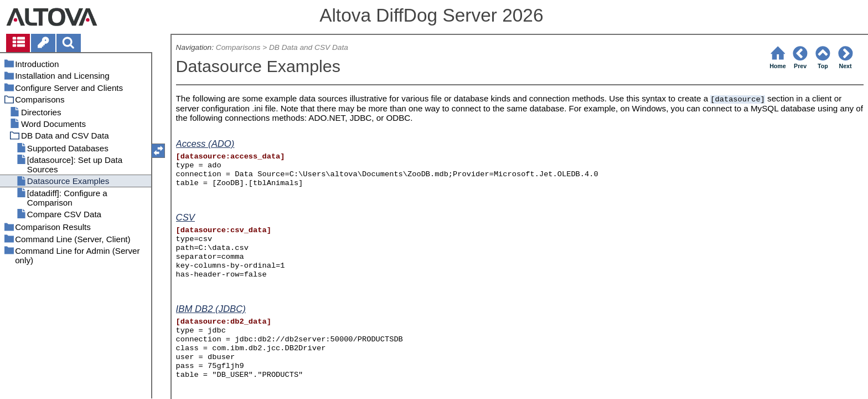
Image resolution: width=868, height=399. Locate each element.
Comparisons (238, 47)
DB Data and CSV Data (309, 47)
